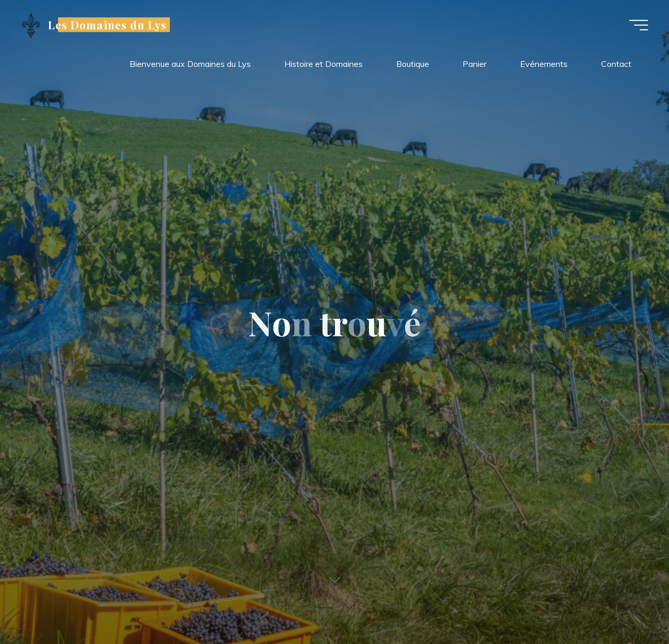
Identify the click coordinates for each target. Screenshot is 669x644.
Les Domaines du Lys (107, 25)
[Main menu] (639, 25)
